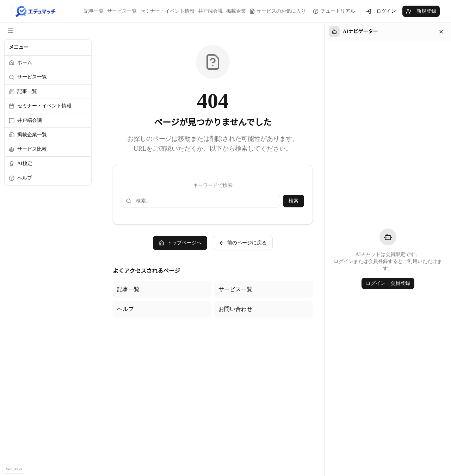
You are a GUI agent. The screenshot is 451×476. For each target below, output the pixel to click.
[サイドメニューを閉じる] (11, 30)
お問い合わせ (235, 309)
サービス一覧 (122, 11)
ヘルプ (125, 309)
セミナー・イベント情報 (167, 11)
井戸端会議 (210, 11)
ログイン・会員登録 (388, 283)
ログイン (381, 11)
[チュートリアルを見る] (334, 11)
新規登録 (421, 11)
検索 (294, 201)
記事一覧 (94, 11)
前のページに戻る (243, 243)
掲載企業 (236, 11)
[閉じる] (441, 32)
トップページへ (180, 243)
